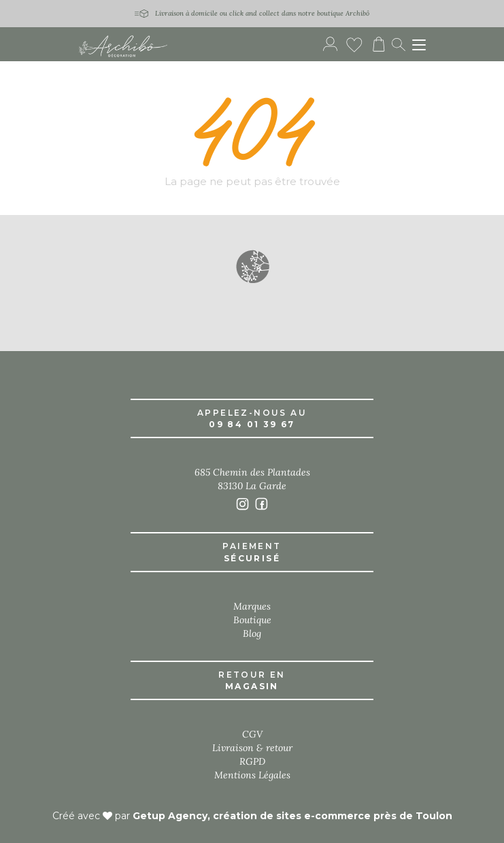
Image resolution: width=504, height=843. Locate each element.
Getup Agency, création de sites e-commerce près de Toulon (292, 816)
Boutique (252, 620)
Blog (252, 633)
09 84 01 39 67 (252, 424)
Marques (252, 606)
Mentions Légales (252, 775)
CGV (252, 734)
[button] (252, 266)
